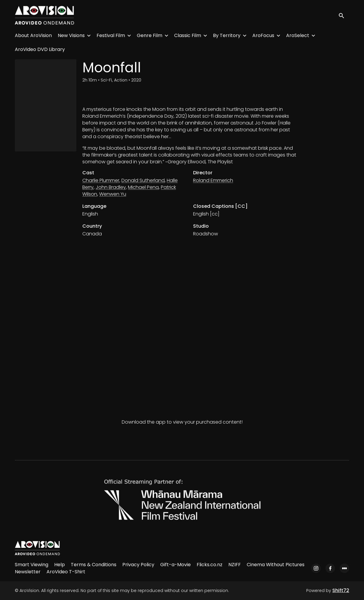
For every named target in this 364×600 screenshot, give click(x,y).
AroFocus (263, 35)
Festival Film (111, 35)
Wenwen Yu (113, 194)
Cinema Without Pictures (276, 565)
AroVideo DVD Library (40, 49)
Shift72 (341, 590)
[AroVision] (37, 548)
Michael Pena (143, 187)
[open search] (344, 15)
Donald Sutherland (143, 180)
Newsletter (28, 572)
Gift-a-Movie (175, 565)
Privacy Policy (138, 565)
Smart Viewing (32, 565)
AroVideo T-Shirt (66, 572)
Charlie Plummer (101, 180)
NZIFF (235, 565)
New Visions (71, 35)
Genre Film (150, 35)
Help (60, 565)
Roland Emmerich (213, 180)
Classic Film (188, 35)
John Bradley (111, 187)
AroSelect (298, 35)
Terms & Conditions (94, 565)
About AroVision (33, 35)
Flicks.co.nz (210, 565)
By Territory (227, 35)
